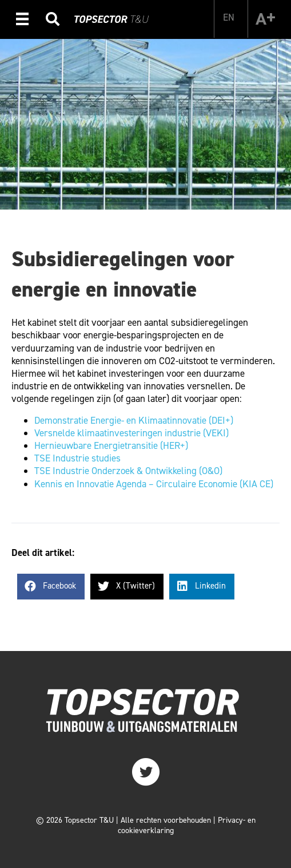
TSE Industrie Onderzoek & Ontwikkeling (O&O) (128, 471)
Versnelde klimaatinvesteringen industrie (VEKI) (131, 433)
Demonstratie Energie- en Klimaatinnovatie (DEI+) (134, 420)
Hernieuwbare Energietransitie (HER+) (111, 445)
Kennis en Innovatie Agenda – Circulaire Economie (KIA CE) (154, 484)
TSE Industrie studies (77, 458)
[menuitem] (229, 17)
